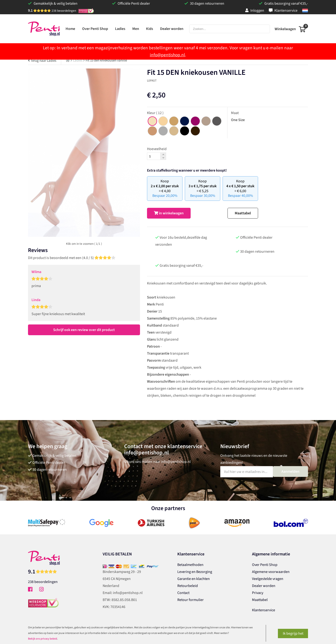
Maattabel (243, 213)
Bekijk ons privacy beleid (43, 639)
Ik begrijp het (293, 633)
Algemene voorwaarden (271, 572)
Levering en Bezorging (195, 572)
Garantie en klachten (194, 579)
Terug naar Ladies (42, 61)
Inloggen (255, 11)
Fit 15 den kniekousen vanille (106, 60)
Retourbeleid (188, 586)
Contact (183, 593)
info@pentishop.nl (167, 55)
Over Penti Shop (265, 565)
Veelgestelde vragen (268, 579)
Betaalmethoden (190, 565)
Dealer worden (264, 586)
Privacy (258, 593)
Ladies (78, 60)
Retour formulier (191, 600)
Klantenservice (283, 11)
